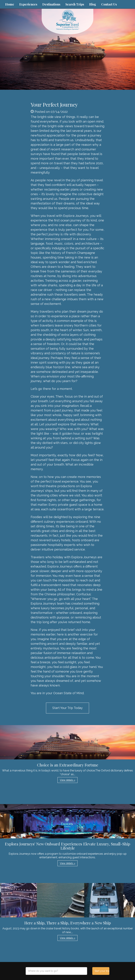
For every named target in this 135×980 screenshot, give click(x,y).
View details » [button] (67, 780)
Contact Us (109, 4)
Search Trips (75, 4)
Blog (93, 4)
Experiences (28, 4)
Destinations (51, 4)
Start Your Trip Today (67, 708)
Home (10, 4)
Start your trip (102, 971)
